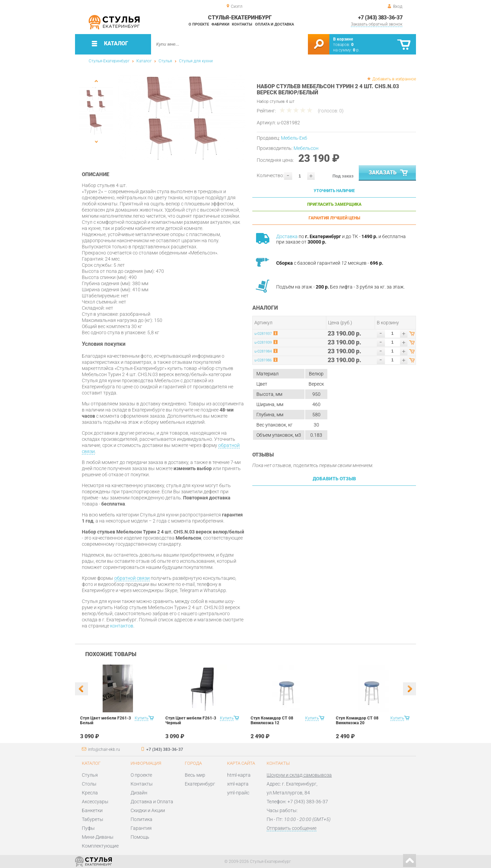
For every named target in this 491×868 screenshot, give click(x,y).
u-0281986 (263, 360)
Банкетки (92, 810)
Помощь (140, 837)
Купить (142, 718)
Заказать (389, 173)
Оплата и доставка (274, 24)
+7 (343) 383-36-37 (380, 18)
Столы (89, 784)
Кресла (90, 793)
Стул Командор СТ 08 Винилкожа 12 (272, 720)
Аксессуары (95, 802)
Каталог (144, 61)
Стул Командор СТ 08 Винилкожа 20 (357, 720)
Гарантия (141, 828)
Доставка (287, 236)
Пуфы (88, 828)
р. (356, 50)
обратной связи (132, 578)
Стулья (165, 61)
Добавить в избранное (394, 79)
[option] (182, 118)
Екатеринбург (200, 784)
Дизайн (139, 793)
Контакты (242, 24)
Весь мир (195, 775)
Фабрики (220, 24)
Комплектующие (100, 846)
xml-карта (238, 784)
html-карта (239, 775)
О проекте (199, 24)
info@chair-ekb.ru (104, 749)
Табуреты (93, 819)
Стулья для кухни (196, 61)
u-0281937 (263, 334)
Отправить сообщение (292, 828)
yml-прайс (238, 793)
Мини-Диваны (98, 837)
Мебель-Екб (294, 138)
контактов (122, 626)
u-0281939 (263, 343)
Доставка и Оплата (152, 802)
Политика (142, 819)
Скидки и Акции (148, 810)
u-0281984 (263, 351)
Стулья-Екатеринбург (109, 61)
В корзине (343, 39)
